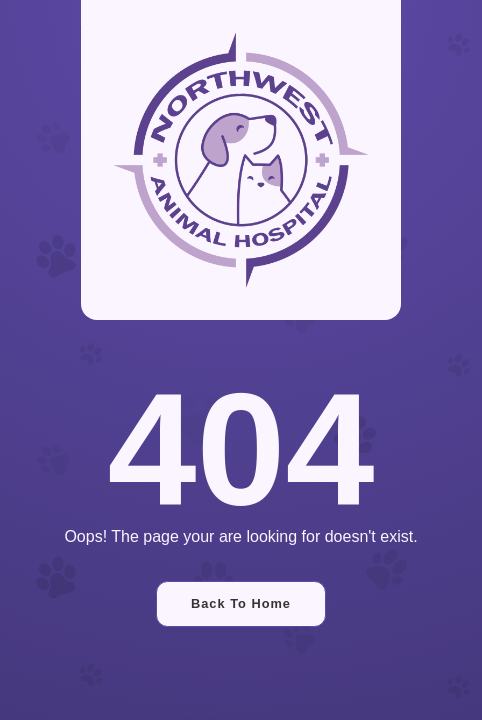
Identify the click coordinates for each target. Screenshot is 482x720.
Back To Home (241, 603)
